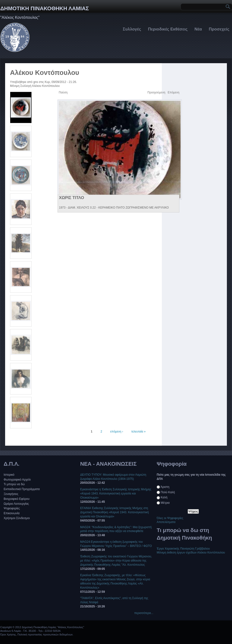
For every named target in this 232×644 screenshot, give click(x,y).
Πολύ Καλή (168, 492)
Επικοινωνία (12, 513)
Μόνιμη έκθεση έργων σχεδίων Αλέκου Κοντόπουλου (191, 553)
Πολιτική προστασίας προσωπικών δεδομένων (45, 634)
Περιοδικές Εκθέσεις (168, 29)
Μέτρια (165, 503)
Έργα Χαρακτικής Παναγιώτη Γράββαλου (183, 549)
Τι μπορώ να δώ (14, 484)
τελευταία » (138, 432)
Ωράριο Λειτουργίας (16, 504)
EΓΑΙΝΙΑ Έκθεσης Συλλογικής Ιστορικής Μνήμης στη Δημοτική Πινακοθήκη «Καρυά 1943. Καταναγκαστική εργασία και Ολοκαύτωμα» (115, 512)
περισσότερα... (144, 613)
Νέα (198, 29)
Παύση (63, 92)
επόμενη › (117, 432)
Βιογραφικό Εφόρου (17, 499)
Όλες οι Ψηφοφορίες (170, 518)
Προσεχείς (219, 29)
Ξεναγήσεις (11, 494)
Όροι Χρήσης (8, 634)
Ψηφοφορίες (12, 508)
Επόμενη (174, 92)
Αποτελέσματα (166, 522)
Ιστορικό (9, 475)
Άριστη (165, 487)
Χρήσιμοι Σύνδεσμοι (17, 518)
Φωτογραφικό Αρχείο (17, 480)
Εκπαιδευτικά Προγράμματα (22, 489)
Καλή (164, 497)
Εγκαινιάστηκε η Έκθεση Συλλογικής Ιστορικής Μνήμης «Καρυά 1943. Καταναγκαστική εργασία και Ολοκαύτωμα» (116, 493)
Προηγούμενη (156, 92)
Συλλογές (132, 29)
